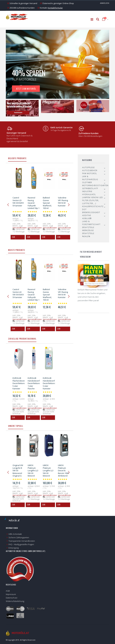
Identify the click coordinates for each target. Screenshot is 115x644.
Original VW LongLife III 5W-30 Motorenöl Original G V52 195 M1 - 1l (18, 473)
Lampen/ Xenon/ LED (93, 197)
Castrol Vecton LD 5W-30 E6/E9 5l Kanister (18, 202)
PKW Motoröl (90, 173)
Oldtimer (87, 182)
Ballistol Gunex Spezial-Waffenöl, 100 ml (47, 203)
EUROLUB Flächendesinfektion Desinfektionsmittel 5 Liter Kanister (22, 383)
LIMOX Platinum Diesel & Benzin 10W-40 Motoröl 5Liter (64, 472)
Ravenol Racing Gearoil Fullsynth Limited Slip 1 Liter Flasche (34, 204)
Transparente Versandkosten (22, 541)
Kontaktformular (55, 8)
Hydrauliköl (89, 194)
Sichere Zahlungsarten (19, 537)
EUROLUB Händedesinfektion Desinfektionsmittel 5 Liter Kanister (52, 383)
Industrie (87, 191)
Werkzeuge (88, 230)
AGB (8, 591)
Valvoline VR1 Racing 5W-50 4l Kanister (63, 202)
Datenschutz (12, 598)
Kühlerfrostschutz (93, 206)
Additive (87, 215)
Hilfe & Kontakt (15, 534)
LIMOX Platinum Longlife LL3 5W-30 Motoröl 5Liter (33, 472)
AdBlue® (87, 218)
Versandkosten (20, 228)
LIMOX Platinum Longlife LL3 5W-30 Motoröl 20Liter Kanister (48, 473)
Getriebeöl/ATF (90, 188)
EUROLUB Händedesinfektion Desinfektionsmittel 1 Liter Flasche (37, 383)
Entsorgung (14, 548)
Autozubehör (90, 170)
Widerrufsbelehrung (15, 601)
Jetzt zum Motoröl (26, 89)
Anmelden (105, 3)
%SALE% (86, 236)
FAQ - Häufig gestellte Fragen (21, 544)
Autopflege (88, 167)
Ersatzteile (88, 227)
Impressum (11, 594)
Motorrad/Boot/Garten (95, 185)
